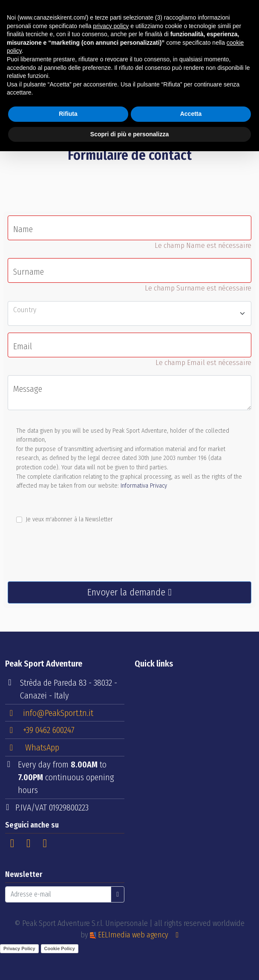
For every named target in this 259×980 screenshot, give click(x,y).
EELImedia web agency (130, 935)
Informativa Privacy (144, 486)
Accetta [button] (191, 114)
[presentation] (72, 558)
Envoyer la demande (129, 592)
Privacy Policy (19, 948)
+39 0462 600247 (40, 730)
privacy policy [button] (111, 26)
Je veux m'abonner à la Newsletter (69, 519)
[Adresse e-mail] (58, 894)
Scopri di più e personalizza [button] (129, 134)
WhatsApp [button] (33, 747)
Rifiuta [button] (68, 114)
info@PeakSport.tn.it (50, 713)
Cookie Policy (60, 948)
